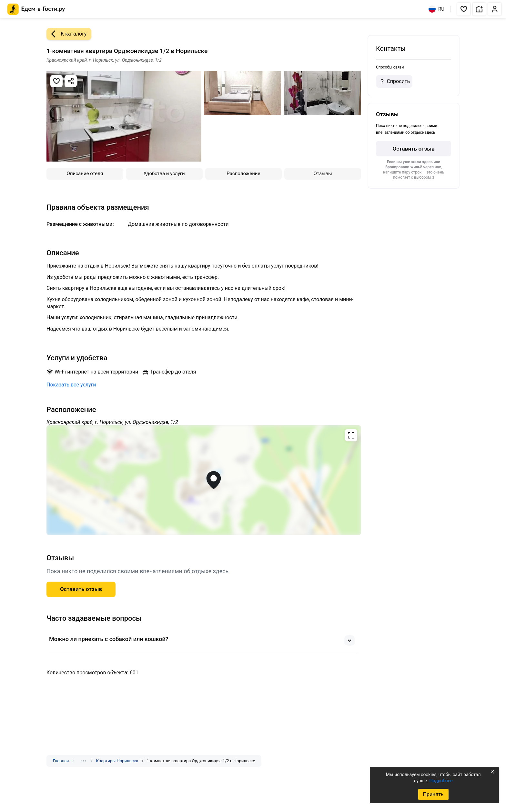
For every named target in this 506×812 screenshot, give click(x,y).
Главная (61, 761)
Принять (433, 794)
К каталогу (66, 34)
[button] (464, 9)
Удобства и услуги (164, 174)
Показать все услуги (71, 385)
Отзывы (323, 174)
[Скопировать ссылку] (71, 81)
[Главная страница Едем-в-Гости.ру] (36, 9)
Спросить (394, 81)
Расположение (243, 174)
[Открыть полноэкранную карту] (204, 480)
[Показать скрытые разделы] (84, 761)
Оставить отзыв (413, 149)
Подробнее (441, 781)
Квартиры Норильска (117, 761)
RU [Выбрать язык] (436, 9)
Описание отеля (85, 174)
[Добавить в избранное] (56, 81)
